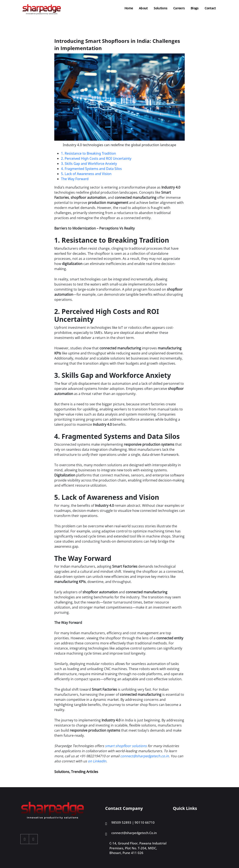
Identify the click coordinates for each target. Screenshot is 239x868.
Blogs (195, 8)
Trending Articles (85, 772)
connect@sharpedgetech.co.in (145, 756)
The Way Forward (75, 179)
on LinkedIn (97, 761)
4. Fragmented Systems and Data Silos (92, 169)
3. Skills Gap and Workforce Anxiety (89, 164)
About (143, 8)
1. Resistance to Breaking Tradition (89, 153)
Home (129, 8)
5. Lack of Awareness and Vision (86, 174)
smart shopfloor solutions (126, 746)
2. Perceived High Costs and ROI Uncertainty (96, 158)
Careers (179, 8)
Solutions (161, 8)
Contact (210, 8)
